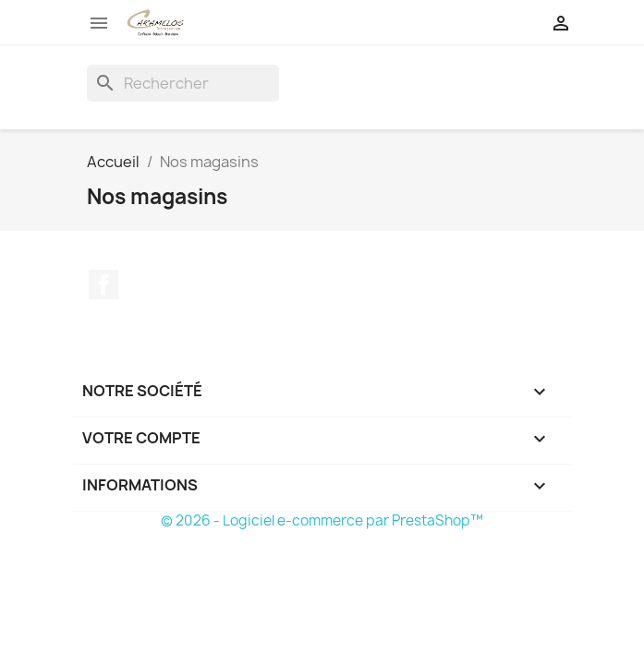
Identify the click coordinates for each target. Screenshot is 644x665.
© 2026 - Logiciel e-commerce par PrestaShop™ (322, 520)
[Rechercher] (183, 83)
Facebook (103, 284)
